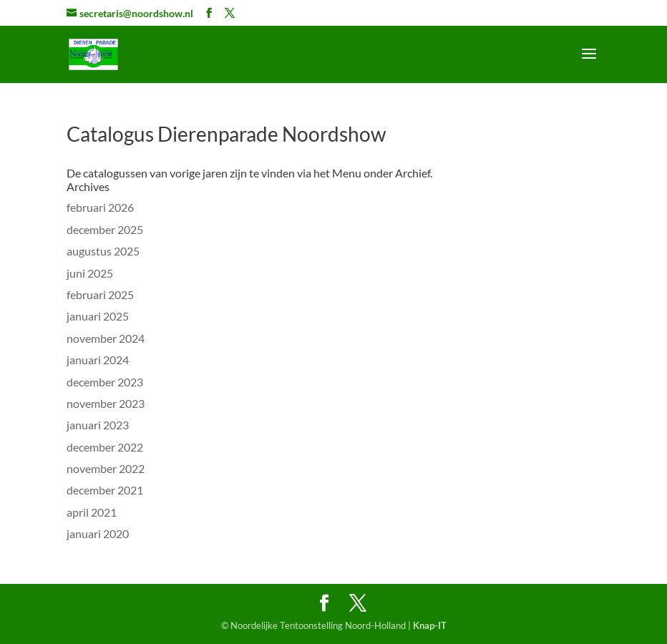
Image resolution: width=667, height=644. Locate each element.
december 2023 (105, 382)
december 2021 (105, 490)
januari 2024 (98, 360)
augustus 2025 (103, 251)
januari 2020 (98, 533)
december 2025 (105, 229)
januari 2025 (98, 316)
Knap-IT (430, 625)
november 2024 (106, 338)
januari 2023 (98, 425)
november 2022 (106, 468)
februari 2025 (100, 294)
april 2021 (92, 512)
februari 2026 (100, 207)
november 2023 (106, 403)
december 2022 (105, 447)
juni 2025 (90, 273)
